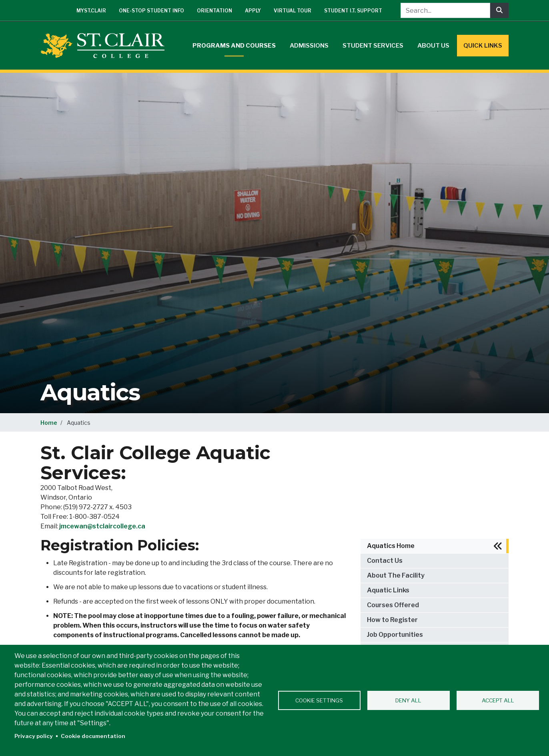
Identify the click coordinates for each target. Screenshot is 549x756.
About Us (433, 46)
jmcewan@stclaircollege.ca (102, 526)
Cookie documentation (93, 736)
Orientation (214, 11)
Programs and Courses (234, 46)
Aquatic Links (388, 590)
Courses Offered (393, 605)
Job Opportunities (395, 635)
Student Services (373, 46)
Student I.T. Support (353, 11)
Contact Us (385, 561)
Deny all (408, 700)
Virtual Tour (293, 11)
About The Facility (396, 575)
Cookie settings (319, 700)
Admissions (309, 46)
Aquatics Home (391, 546)
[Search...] (445, 10)
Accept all (498, 700)
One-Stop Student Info (151, 11)
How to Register (392, 620)
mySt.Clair (91, 11)
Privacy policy (34, 736)
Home (49, 423)
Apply (253, 11)
